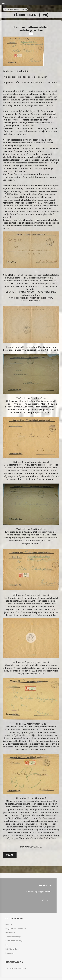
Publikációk (10, 933)
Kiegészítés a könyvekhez (16, 929)
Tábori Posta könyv (13, 937)
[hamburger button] (3, 3)
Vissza (10, 855)
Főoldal (9, 925)
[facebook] (31, 34)
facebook (43, 901)
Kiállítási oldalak (12, 949)
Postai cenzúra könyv (14, 941)
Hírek (7, 945)
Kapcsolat (10, 953)
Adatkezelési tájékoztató (15, 968)
